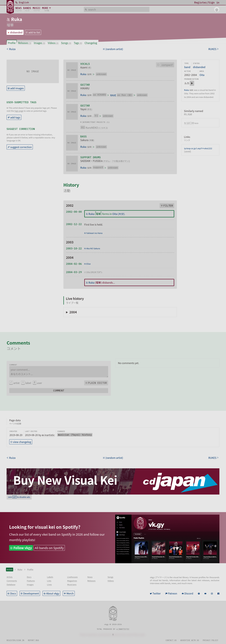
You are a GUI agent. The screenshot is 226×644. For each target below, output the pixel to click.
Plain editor (97, 383)
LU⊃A (190, 123)
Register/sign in (15, 640)
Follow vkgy (23, 548)
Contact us (171, 640)
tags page (19, 111)
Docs (13, 593)
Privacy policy (210, 640)
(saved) (187, 151)
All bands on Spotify (49, 548)
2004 (73, 312)
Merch (70, 593)
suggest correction (21, 147)
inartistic (124, 629)
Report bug (33, 640)
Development (31, 593)
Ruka (17, 19)
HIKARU (85, 88)
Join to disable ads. (19, 497)
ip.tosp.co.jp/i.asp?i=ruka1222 (198, 148)
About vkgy (53, 593)
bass (83, 136)
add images (17, 88)
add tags (15, 117)
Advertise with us (190, 640)
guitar (85, 85)
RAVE (113, 95)
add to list (34, 32)
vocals (85, 64)
